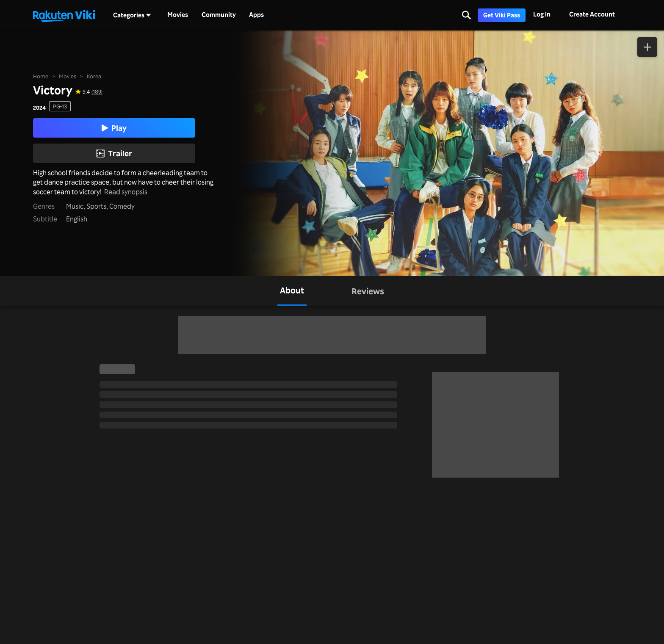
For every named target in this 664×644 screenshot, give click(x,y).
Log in (542, 14)
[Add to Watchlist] (647, 47)
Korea (94, 76)
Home (41, 76)
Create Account (592, 14)
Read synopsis (126, 192)
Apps (256, 15)
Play (114, 128)
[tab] (292, 291)
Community (219, 15)
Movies (178, 15)
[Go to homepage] (64, 15)
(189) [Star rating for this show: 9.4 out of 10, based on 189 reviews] (97, 91)
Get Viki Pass (502, 15)
